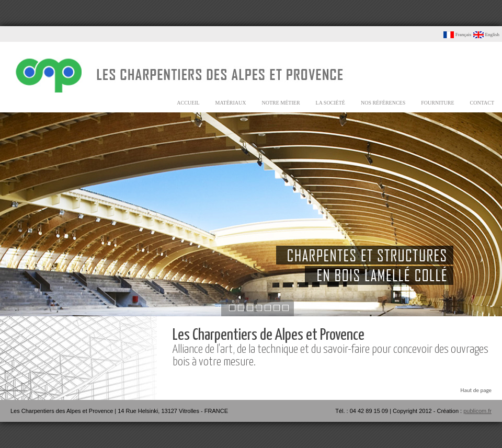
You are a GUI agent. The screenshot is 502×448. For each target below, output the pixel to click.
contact (482, 103)
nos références (383, 103)
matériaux (231, 103)
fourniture (437, 103)
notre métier (281, 103)
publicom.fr (477, 411)
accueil (188, 103)
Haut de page (476, 390)
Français (457, 35)
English (486, 35)
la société (330, 103)
